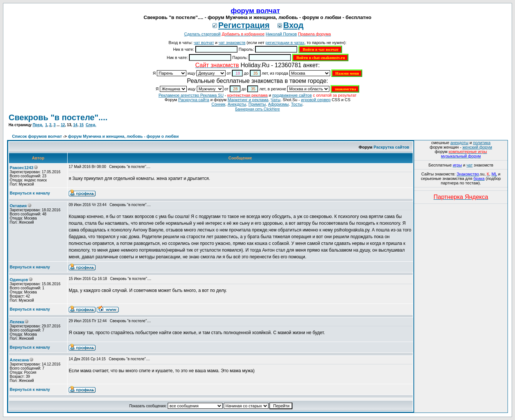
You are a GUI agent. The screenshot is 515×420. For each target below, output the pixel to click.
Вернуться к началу (30, 193)
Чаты (276, 100)
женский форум (477, 147)
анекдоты (459, 143)
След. (91, 125)
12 (63, 125)
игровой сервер (316, 100)
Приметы (257, 104)
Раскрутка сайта (194, 100)
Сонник (218, 104)
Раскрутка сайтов (391, 147)
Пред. (38, 125)
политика (482, 143)
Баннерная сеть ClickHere (258, 109)
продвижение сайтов (292, 95)
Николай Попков (281, 34)
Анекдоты (237, 104)
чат (470, 165)
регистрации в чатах (285, 43)
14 (75, 125)
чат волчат (204, 43)
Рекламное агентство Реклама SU (191, 95)
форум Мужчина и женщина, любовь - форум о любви (123, 136)
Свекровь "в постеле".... (58, 117)
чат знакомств (232, 43)
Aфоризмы (278, 104)
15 (82, 125)
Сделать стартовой (202, 34)
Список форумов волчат (37, 136)
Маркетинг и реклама (248, 100)
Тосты (297, 104)
